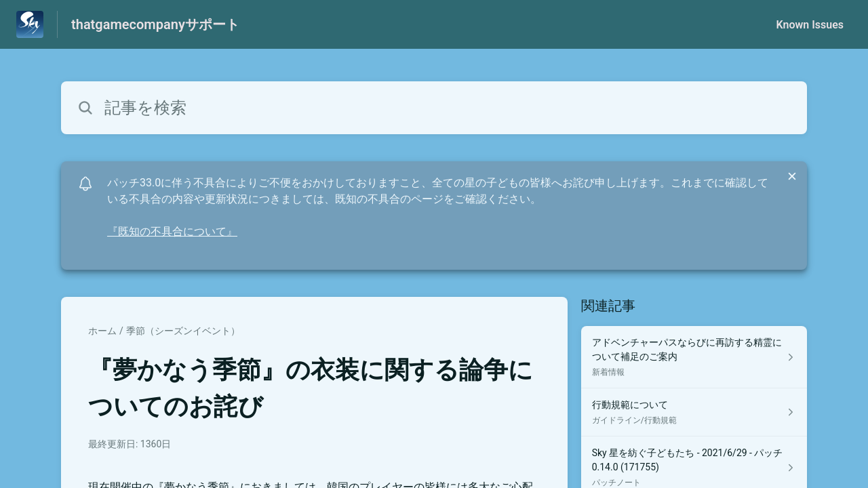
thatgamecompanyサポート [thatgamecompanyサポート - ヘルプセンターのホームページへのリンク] (155, 24)
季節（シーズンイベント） (183, 331)
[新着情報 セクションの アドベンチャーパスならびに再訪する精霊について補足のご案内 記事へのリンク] (694, 357)
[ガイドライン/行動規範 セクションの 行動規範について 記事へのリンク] (694, 412)
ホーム (102, 331)
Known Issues (810, 25)
